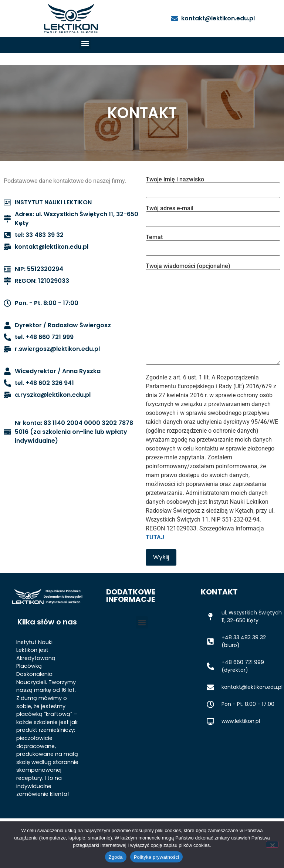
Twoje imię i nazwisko (213, 185)
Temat (213, 243)
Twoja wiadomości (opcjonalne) (213, 314)
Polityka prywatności (157, 857)
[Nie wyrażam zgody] (272, 844)
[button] (85, 43)
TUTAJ (155, 537)
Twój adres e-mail (213, 214)
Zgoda (116, 857)
